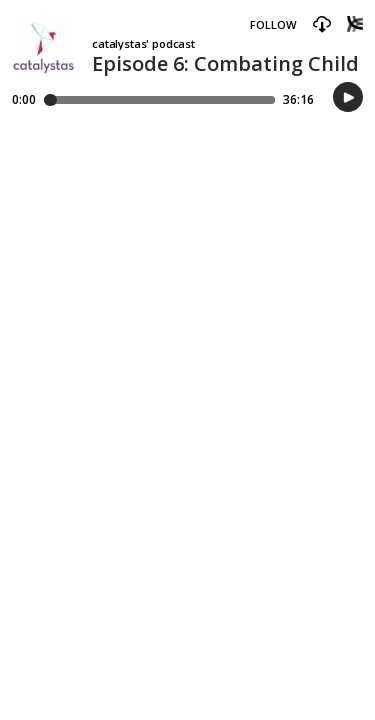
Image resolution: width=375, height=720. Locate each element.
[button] (322, 25)
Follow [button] (273, 24)
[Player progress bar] (159, 100)
